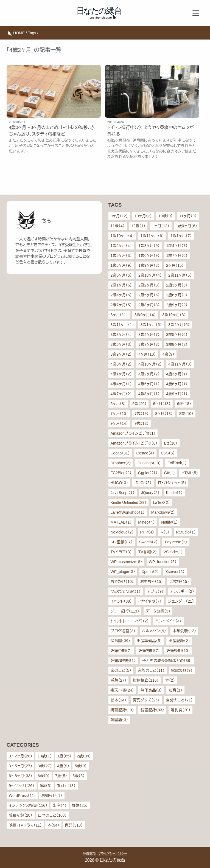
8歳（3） (79, 776)
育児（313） (74, 825)
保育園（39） (121, 641)
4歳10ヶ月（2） (150, 364)
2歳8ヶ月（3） (149, 305)
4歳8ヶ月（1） (149, 394)
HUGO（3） (119, 483)
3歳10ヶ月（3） (174, 315)
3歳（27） (45, 766)
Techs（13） (66, 786)
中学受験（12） (184, 631)
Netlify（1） (170, 522)
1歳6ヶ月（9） (149, 255)
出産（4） (60, 805)
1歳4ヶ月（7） (177, 246)
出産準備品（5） (149, 641)
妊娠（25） (80, 805)
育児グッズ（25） (146, 700)
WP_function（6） (163, 562)
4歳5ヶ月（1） (149, 384)
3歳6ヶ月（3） (121, 344)
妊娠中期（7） (121, 651)
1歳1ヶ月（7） (181, 236)
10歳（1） (45, 756)
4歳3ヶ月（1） (177, 374)
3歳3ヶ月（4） (121, 335)
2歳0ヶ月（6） (121, 275)
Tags (32, 33)
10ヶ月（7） (143, 216)
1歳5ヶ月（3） (121, 255)
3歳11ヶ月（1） (122, 325)
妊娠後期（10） (178, 651)
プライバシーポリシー (113, 854)
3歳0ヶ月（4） (145, 315)
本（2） (170, 680)
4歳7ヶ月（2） (121, 394)
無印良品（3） (151, 690)
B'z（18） (171, 443)
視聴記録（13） (122, 710)
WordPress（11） (22, 796)
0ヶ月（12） (119, 216)
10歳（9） (165, 216)
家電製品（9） (182, 670)
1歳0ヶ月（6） (187, 226)
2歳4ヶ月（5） (121, 295)
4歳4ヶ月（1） (121, 384)
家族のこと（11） (151, 670)
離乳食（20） (181, 710)
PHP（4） (147, 532)
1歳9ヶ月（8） (149, 265)
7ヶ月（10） (119, 414)
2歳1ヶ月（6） (121, 285)
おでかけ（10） (122, 582)
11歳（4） (118, 226)
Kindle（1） (174, 493)
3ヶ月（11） (119, 315)
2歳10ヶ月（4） (150, 275)
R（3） (165, 532)
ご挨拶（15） (179, 582)
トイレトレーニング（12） (130, 621)
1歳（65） (64, 756)
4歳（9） (168, 354)
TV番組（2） (148, 552)
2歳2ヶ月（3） (149, 285)
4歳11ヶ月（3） (180, 364)
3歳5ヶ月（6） (177, 335)
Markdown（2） (163, 512)
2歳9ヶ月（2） (177, 305)
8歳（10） (186, 414)
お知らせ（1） (52, 796)
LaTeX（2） (161, 502)
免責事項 (89, 854)
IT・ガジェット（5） (172, 483)
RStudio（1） (186, 532)
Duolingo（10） (149, 463)
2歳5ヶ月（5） (149, 295)
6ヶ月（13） (162, 404)
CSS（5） (168, 453)
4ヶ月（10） (147, 354)
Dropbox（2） (121, 463)
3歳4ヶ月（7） (149, 335)
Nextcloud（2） (122, 532)
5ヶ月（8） (118, 404)
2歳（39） (84, 756)
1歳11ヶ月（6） (152, 236)
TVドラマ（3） (121, 552)
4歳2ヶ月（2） (149, 374)
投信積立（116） (146, 680)
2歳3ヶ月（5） (177, 285)
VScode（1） (173, 552)
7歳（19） (142, 414)
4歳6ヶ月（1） (177, 384)
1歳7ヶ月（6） (177, 255)
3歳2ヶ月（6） (179, 325)
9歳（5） (46, 786)
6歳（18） (184, 404)
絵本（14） (119, 700)
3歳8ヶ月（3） (177, 344)
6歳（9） (44, 776)
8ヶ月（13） (164, 414)
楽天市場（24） (122, 690)
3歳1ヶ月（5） (151, 325)
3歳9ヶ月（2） (121, 354)
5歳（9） (81, 766)
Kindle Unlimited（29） (129, 502)
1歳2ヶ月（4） (121, 246)
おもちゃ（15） (152, 582)
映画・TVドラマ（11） (25, 825)
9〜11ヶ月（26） (22, 786)
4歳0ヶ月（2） (121, 364)
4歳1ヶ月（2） (121, 374)
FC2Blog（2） (121, 473)
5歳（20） (139, 404)
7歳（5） (61, 776)
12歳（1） (138, 226)
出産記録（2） (179, 641)
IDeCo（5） (143, 483)
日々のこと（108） (52, 815)
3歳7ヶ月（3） (149, 344)
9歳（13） (142, 423)
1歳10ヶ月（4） (122, 236)
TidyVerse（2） (176, 542)
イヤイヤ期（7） (150, 601)
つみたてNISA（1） (126, 591)
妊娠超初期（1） (123, 661)
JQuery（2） (150, 493)
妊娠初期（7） (149, 651)
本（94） (53, 825)
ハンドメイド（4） (168, 621)
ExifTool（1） (177, 463)
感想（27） (119, 680)
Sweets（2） (149, 542)
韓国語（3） (119, 720)
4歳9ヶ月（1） (177, 394)
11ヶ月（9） (188, 216)
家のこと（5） (121, 670)
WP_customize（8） (126, 562)
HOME (19, 33)
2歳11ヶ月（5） (180, 275)
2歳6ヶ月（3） (177, 295)
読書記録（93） (152, 710)
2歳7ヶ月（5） (121, 305)
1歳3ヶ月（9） (149, 246)
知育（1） (175, 690)
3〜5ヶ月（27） (20, 766)
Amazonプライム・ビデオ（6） (134, 443)
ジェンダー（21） (181, 601)
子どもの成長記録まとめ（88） (167, 661)
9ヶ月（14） (119, 423)
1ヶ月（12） (160, 226)
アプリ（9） (155, 591)
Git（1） (170, 473)
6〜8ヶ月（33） (20, 776)
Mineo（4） (146, 522)
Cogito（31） (120, 453)
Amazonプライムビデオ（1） (133, 433)
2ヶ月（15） (175, 265)
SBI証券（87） (122, 542)
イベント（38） (121, 601)
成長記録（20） (21, 815)
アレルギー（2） (182, 591)
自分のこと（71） (179, 700)
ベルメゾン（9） (154, 631)
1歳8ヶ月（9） (121, 265)
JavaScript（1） (123, 493)
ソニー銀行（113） (125, 611)
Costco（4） (145, 453)
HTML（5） (190, 473)
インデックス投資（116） (28, 805)
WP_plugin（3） (123, 572)
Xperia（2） (150, 572)
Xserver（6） (175, 572)
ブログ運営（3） (123, 631)
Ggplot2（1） (148, 473)
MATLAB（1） (121, 522)
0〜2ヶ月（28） (20, 756)
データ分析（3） (158, 611)
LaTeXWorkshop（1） (128, 512)
